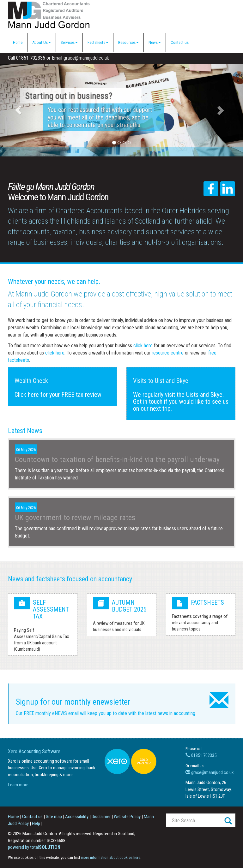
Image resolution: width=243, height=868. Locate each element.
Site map (54, 817)
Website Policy (127, 817)
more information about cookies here (111, 857)
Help (36, 824)
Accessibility (77, 817)
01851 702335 (201, 755)
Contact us (180, 42)
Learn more (18, 785)
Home (18, 42)
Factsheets (98, 42)
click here (143, 346)
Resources (128, 42)
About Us (42, 42)
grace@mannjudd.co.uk (86, 58)
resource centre (168, 353)
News (155, 42)
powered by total (34, 847)
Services (69, 42)
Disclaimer (101, 817)
